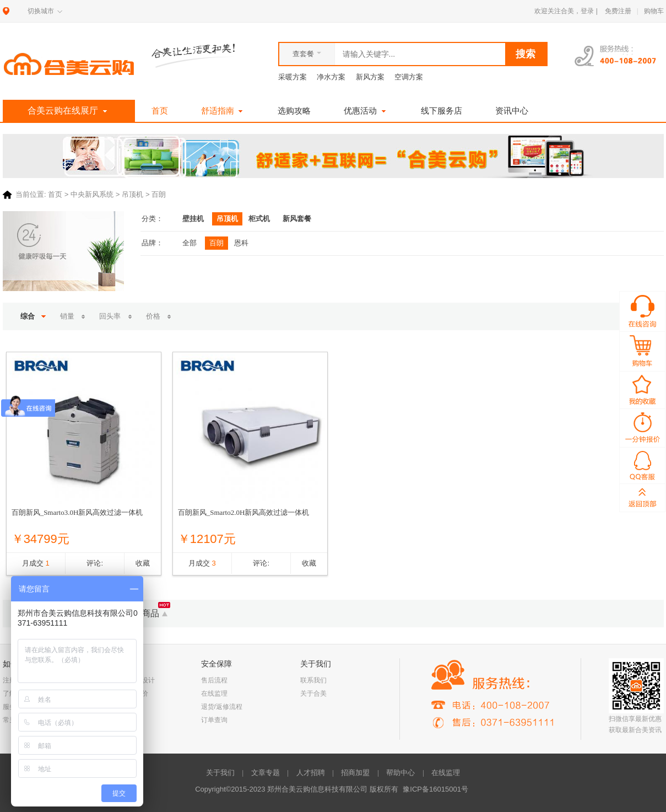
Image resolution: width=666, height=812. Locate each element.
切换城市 (41, 11)
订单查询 (214, 720)
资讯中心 (512, 111)
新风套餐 (297, 219)
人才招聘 (311, 773)
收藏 (143, 563)
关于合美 (313, 693)
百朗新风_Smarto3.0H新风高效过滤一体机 (77, 512)
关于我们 (220, 773)
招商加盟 (355, 773)
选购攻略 (294, 111)
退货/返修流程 (222, 707)
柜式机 (259, 219)
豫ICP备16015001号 (435, 789)
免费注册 (618, 11)
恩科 (241, 243)
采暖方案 (293, 77)
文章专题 (266, 773)
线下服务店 (442, 111)
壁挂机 (193, 219)
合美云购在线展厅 (69, 111)
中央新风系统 (92, 195)
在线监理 (214, 693)
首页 (160, 111)
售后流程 (214, 680)
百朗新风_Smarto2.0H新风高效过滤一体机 (244, 512)
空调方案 (409, 77)
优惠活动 (366, 111)
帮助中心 (400, 773)
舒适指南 (223, 111)
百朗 (216, 243)
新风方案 (370, 77)
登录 (587, 11)
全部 (189, 243)
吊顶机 (132, 195)
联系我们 (313, 680)
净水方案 (331, 77)
